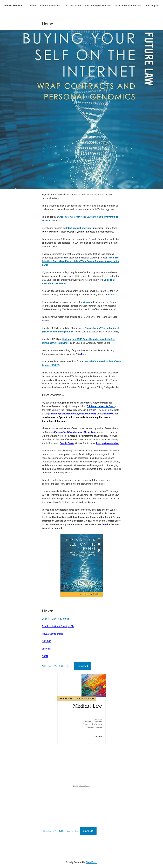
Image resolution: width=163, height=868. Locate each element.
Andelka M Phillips (13, 6)
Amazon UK (107, 414)
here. (84, 354)
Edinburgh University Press (64, 414)
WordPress (92, 862)
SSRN (45, 656)
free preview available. (108, 443)
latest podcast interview (79, 228)
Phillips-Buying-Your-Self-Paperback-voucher (60, 831)
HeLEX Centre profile (53, 634)
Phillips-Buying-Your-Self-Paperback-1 (57, 666)
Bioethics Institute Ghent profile (58, 626)
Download (83, 666)
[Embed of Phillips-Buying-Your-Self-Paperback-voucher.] (81, 786)
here (104, 524)
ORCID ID (47, 641)
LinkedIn (46, 649)
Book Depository (88, 414)
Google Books (67, 443)
